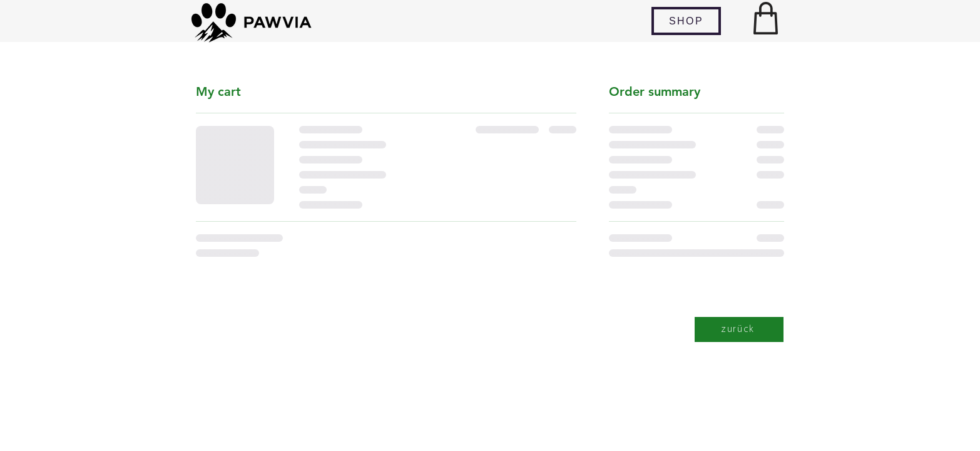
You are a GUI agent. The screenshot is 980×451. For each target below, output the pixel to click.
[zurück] (739, 329)
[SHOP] (686, 21)
